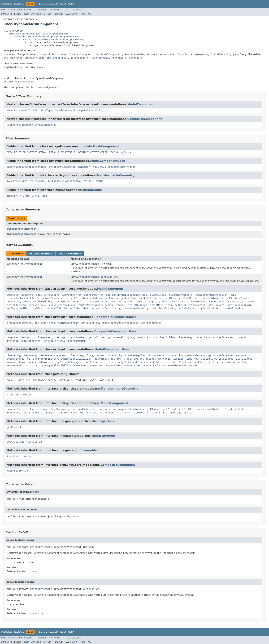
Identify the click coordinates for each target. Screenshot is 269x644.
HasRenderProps (58, 58)
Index (63, 4)
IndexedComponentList (84, 54)
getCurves (111, 298)
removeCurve (37, 305)
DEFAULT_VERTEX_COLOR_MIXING (98, 152)
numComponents (31, 341)
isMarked (192, 359)
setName (243, 362)
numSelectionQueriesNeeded (120, 323)
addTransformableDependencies (127, 295)
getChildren (97, 337)
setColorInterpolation (190, 305)
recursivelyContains (154, 362)
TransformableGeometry (193, 54)
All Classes (74, 10)
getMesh (171, 298)
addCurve (13, 295)
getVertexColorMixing (38, 302)
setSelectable (79, 308)
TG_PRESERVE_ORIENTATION (64, 181)
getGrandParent (195, 355)
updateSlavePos (233, 308)
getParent (117, 359)
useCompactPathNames (122, 167)
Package (19, 4)
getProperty (135, 359)
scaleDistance (138, 305)
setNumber (81, 365)
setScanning (114, 365)
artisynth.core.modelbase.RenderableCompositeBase (51, 39)
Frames (42, 10)
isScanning (208, 359)
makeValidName (16, 362)
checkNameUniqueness (53, 355)
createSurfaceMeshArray (23, 298)
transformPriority (19, 395)
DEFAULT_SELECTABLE (62, 152)
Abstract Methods (70, 254)
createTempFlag (135, 355)
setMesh (12, 308)
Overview (7, 4)
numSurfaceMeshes (194, 302)
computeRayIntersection (211, 295)
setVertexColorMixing (106, 308)
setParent (97, 365)
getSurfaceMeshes (238, 298)
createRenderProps (19, 323)
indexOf (241, 337)
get (57, 337)
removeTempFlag (181, 362)
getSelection (90, 323)
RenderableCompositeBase (115, 317)
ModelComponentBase (108, 161)
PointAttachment (31, 264)
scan (169, 305)
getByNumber (78, 337)
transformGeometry (136, 308)
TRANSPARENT (15, 196)
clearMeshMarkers (181, 295)
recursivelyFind (18, 471)
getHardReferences (221, 355)
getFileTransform (151, 298)
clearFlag (76, 355)
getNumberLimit (147, 337)
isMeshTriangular (147, 302)
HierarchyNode (35, 58)
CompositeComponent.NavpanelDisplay (32, 125)
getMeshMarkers (189, 298)
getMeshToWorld (213, 298)
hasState (185, 337)
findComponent (43, 337)
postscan (233, 302)
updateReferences (175, 365)
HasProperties (13, 58)
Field (26, 14)
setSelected (133, 365)
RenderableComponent (160, 54)
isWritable (243, 359)
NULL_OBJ (99, 167)
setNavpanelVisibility (22, 365)
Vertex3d (106, 277)
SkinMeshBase (34, 67)
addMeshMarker (72, 295)
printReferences (94, 362)
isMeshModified (97, 302)
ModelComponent (112, 54)
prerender (249, 302)
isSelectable (170, 302)
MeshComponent (25, 82)
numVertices (216, 302)
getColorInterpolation (86, 298)
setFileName (216, 305)
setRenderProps (151, 323)
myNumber (84, 167)
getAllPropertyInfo (55, 298)
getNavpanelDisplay (121, 337)
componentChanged (18, 337)
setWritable (152, 365)
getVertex (13, 302)
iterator (13, 341)
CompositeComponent (53, 54)
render (109, 305)
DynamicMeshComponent (22, 229)
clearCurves (158, 295)
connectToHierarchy (109, 355)
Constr (35, 14)
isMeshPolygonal (121, 302)
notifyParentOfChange (65, 362)
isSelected (226, 359)
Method (46, 14)
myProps (126, 152)
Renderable (119, 58)
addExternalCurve (48, 295)
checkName (29, 355)
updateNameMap (76, 341)
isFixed (178, 359)
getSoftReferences (158, 359)
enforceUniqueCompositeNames (27, 167)
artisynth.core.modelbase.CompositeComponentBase (46, 37)
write (193, 365)
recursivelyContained (122, 362)
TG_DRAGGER (37, 181)
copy (233, 295)
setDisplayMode (54, 341)
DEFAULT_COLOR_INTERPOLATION (27, 152)
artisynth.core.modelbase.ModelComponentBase (38, 34)
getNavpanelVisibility (43, 359)
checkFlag (13, 355)
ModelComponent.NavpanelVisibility (79, 110)
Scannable (136, 58)
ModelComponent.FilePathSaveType (29, 110)
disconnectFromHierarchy (165, 355)
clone (89, 355)
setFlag (213, 362)
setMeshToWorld (57, 308)
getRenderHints (45, 323)
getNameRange (16, 359)
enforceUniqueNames (62, 167)
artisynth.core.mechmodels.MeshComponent (51, 42)
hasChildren (168, 337)
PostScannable (134, 54)
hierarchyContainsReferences (214, 337)
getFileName (129, 298)
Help (71, 4)
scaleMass (157, 305)
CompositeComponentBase (115, 331)
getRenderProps (68, 323)
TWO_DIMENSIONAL (37, 196)
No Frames (55, 10)
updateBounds (188, 308)
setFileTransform (239, 305)
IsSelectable (100, 58)
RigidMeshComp (13, 67)
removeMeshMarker (90, 305)
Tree (39, 4)
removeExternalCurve (62, 305)
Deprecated (51, 4)
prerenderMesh (16, 305)
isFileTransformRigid (70, 302)
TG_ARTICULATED (17, 181)
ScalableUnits (220, 54)
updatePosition (210, 308)
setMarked (228, 362)
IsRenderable (79, 58)
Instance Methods (41, 254)
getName (241, 355)
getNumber (101, 359)
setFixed (200, 362)
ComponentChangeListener (20, 54)
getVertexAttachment (85, 264)
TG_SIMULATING (94, 181)
